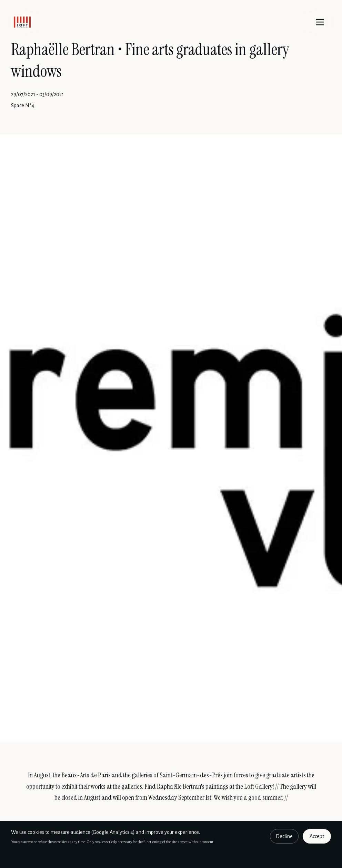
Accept (317, 836)
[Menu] (320, 22)
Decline (284, 836)
